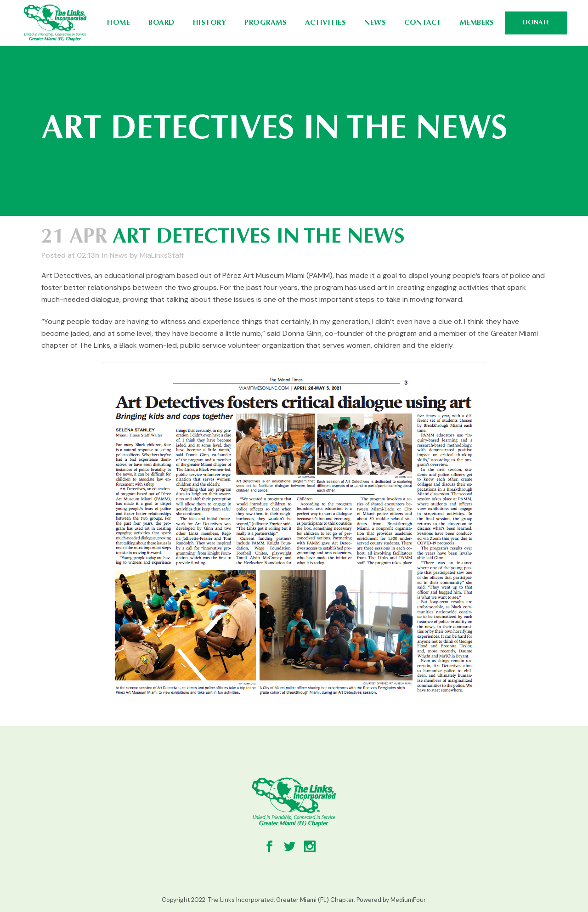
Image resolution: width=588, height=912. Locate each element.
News (119, 255)
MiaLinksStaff (162, 255)
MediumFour (408, 900)
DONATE (536, 23)
